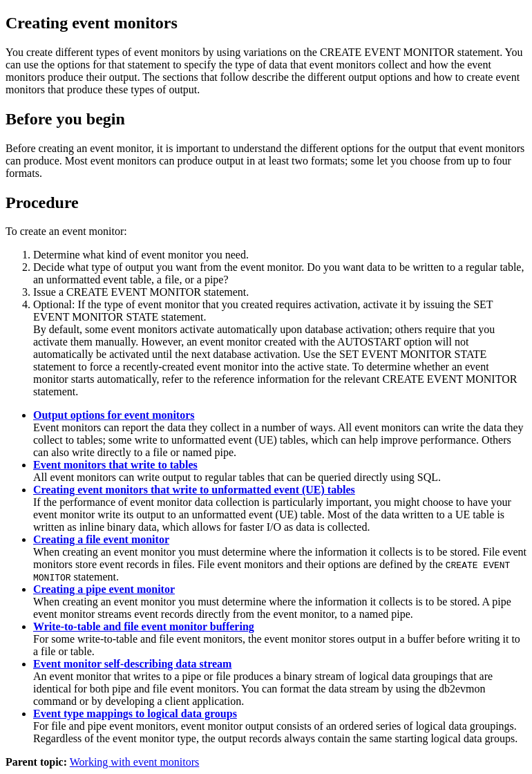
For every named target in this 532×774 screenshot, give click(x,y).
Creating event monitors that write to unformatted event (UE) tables (194, 490)
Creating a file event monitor (101, 539)
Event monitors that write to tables (115, 465)
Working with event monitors (135, 762)
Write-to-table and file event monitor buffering (144, 626)
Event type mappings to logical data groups (135, 714)
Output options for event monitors (114, 415)
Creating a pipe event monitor (104, 589)
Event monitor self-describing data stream (132, 664)
